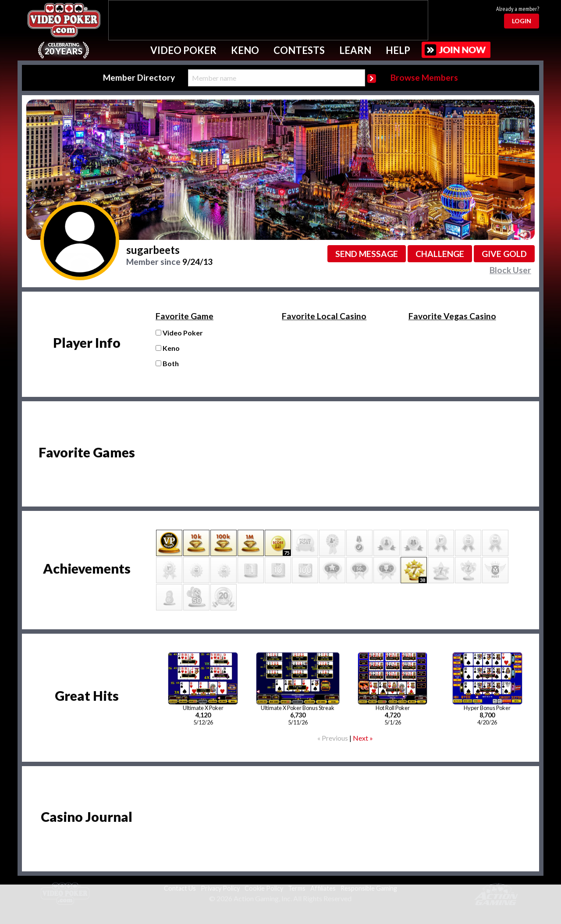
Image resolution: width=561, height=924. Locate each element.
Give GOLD (504, 254)
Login (522, 21)
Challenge (440, 254)
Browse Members (424, 77)
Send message (367, 254)
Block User (510, 270)
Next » (363, 738)
